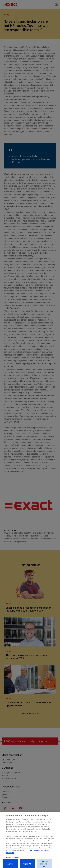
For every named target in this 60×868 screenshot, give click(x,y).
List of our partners (13, 858)
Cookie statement (33, 852)
